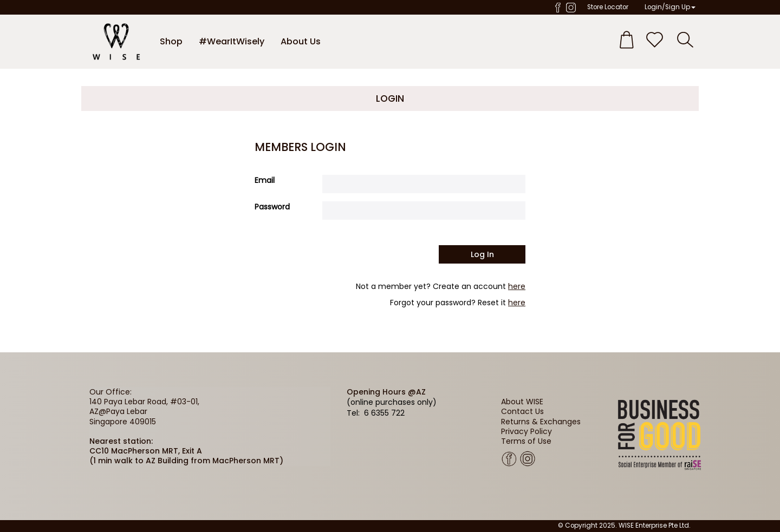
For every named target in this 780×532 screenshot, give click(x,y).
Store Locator (608, 7)
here (517, 286)
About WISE (522, 402)
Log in (482, 254)
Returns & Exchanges (541, 422)
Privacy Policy (526, 431)
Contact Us (522, 411)
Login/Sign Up (670, 7)
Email (265, 180)
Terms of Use (526, 441)
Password (272, 207)
